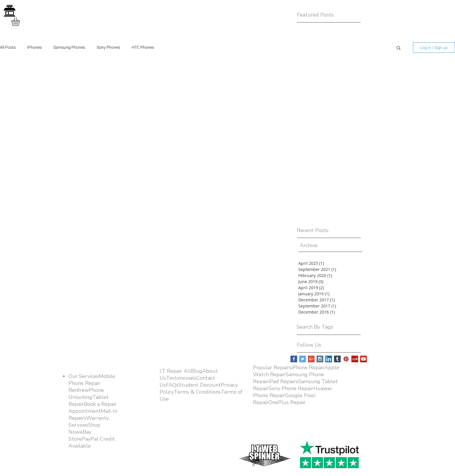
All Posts (8, 48)
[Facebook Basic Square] (294, 359)
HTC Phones (143, 48)
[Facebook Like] (327, 434)
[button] (20, 22)
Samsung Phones (69, 48)
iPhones (35, 48)
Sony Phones (108, 48)
